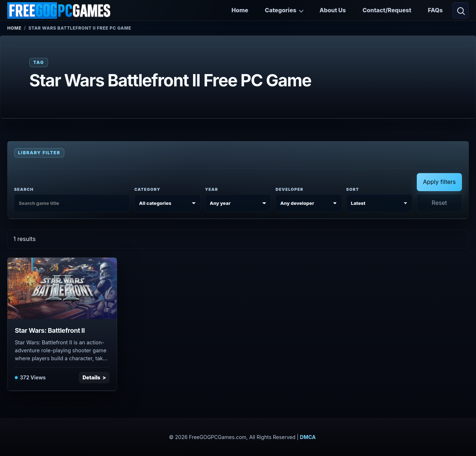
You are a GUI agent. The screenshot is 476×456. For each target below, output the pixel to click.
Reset (439, 203)
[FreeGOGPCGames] (59, 10)
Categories (281, 10)
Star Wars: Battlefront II (50, 330)
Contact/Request (387, 10)
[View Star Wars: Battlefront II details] (62, 288)
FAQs (435, 10)
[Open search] (460, 10)
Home (240, 10)
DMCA (308, 437)
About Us (333, 10)
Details (91, 377)
